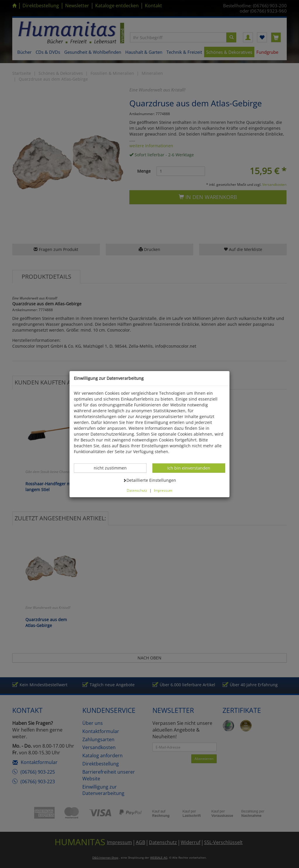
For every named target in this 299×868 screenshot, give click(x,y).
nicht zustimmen (113, 468)
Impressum (163, 490)
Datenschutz (137, 490)
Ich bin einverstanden (189, 468)
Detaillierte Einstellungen (149, 480)
